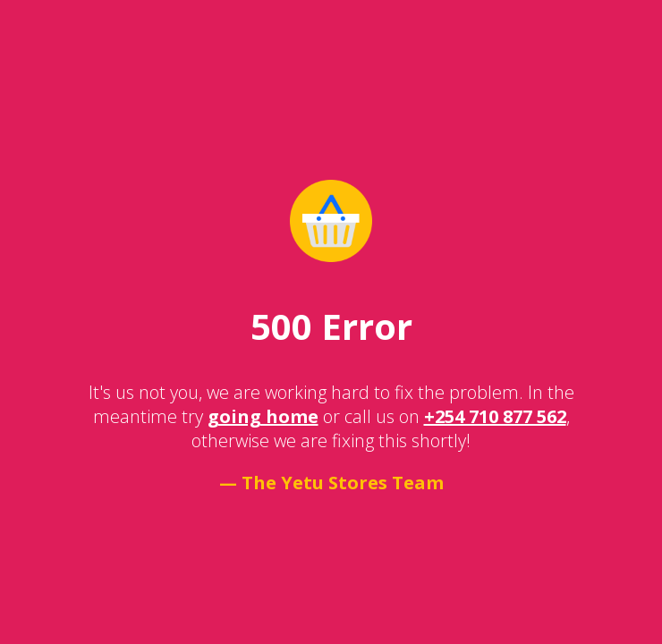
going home (263, 416)
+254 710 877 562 (495, 416)
